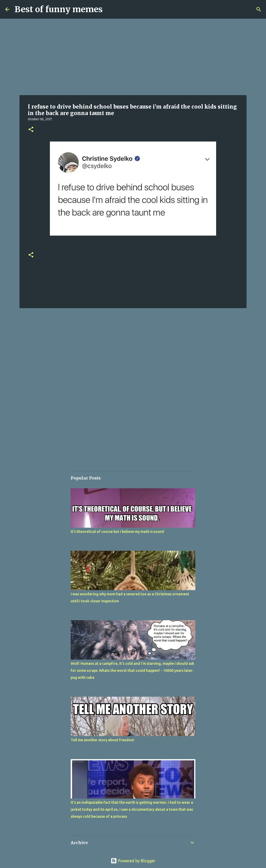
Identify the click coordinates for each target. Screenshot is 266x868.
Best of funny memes (59, 9)
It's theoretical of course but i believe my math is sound (117, 532)
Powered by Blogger (133, 861)
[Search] (259, 9)
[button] (31, 130)
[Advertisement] (133, 57)
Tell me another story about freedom (102, 740)
